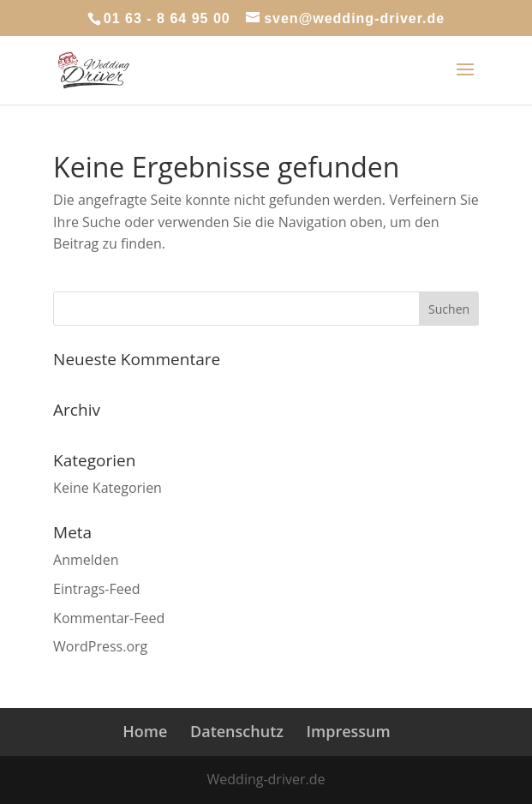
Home (145, 731)
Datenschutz (237, 731)
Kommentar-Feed (109, 618)
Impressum (349, 731)
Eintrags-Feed (96, 589)
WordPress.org (100, 646)
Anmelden (86, 560)
